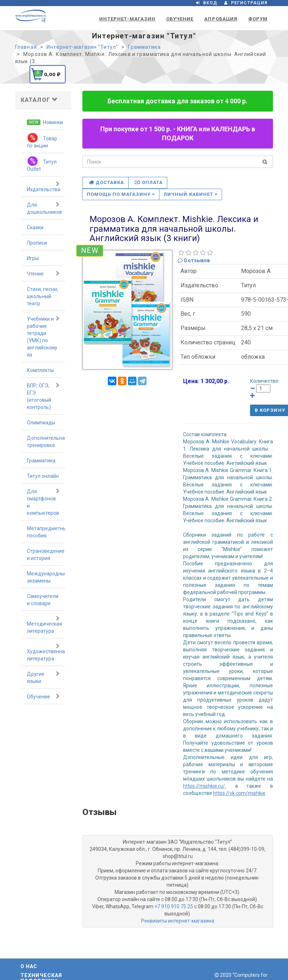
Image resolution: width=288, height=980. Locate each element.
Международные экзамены (46, 577)
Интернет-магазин (127, 19)
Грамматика (41, 461)
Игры (33, 258)
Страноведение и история (46, 555)
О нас (29, 966)
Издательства (44, 187)
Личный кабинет (191, 194)
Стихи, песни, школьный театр (42, 296)
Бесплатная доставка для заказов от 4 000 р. (177, 101)
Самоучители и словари (43, 600)
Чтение (43, 273)
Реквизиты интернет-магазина (178, 921)
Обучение (180, 19)
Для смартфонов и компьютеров (43, 502)
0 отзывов (197, 260)
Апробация (221, 19)
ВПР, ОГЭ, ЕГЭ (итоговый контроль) (43, 396)
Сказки (35, 227)
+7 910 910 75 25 (174, 906)
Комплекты (40, 370)
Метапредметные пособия (46, 532)
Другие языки (43, 677)
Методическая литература (44, 625)
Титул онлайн (43, 476)
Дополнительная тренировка (46, 442)
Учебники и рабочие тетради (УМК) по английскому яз (43, 336)
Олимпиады (41, 423)
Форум (258, 19)
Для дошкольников (44, 208)
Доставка (106, 182)
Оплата (149, 182)
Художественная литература (46, 652)
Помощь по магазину (121, 194)
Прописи (37, 243)
